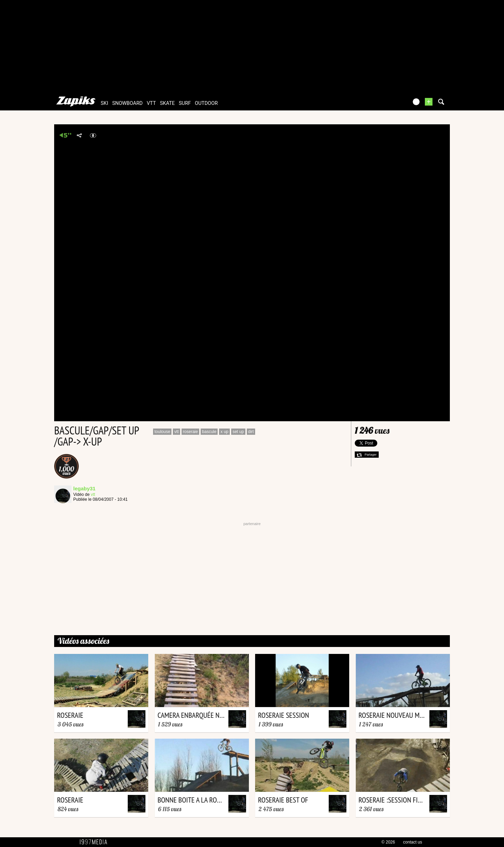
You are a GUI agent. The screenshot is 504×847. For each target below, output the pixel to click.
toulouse (162, 432)
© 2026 (388, 842)
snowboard (127, 103)
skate (167, 103)
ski (104, 103)
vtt (151, 103)
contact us (413, 842)
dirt (251, 432)
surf (185, 103)
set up (238, 432)
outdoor (206, 103)
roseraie (190, 432)
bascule (209, 432)
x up (224, 432)
